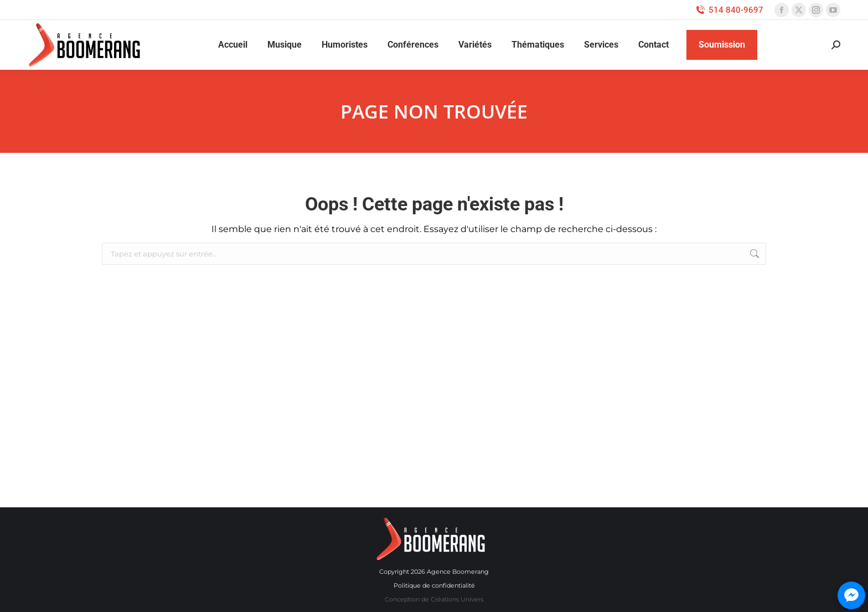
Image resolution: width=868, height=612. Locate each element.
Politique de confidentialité (434, 585)
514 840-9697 (729, 10)
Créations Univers (457, 599)
